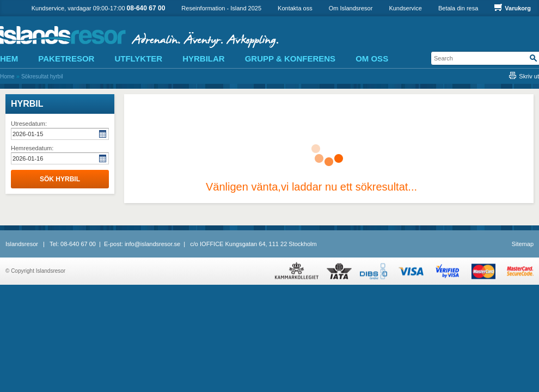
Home (7, 76)
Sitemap (523, 244)
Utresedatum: (29, 124)
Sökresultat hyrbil (42, 76)
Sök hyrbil (60, 179)
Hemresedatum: (32, 148)
